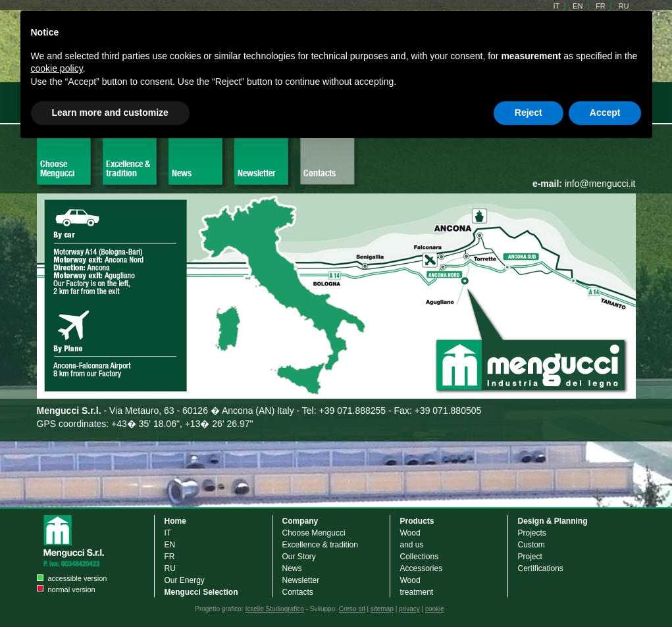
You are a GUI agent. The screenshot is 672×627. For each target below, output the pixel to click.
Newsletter (257, 173)
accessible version (78, 578)
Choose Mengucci (57, 168)
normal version (72, 589)
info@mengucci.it (584, 184)
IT (168, 533)
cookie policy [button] (57, 68)
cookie (435, 609)
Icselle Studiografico (274, 609)
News (182, 173)
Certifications (541, 568)
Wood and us (412, 539)
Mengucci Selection (201, 592)
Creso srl (352, 609)
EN (170, 545)
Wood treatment (417, 586)
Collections (420, 557)
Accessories (422, 568)
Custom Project (531, 551)
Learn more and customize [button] (110, 113)
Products (417, 521)
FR (170, 557)
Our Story (299, 557)
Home (175, 521)
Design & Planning (553, 521)
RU (170, 568)
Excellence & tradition (128, 168)
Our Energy (185, 580)
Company (300, 521)
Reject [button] (529, 113)
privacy (409, 609)
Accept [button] (605, 113)
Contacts (320, 173)
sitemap (382, 609)
